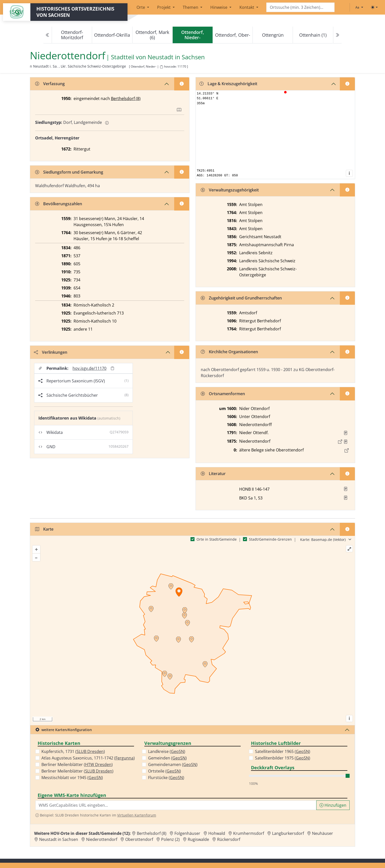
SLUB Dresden (90, 751)
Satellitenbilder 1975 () (283, 758)
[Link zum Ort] (347, 450)
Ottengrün (273, 35)
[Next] (337, 35)
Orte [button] (141, 7)
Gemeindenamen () (173, 764)
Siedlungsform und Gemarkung (69, 172)
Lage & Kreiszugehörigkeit (228, 84)
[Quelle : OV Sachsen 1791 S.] (346, 433)
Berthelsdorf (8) (126, 98)
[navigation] (192, 35)
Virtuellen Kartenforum (137, 815)
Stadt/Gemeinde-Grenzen (270, 539)
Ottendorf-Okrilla (112, 35)
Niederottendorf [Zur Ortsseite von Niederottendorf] (102, 839)
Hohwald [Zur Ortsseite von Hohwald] (217, 833)
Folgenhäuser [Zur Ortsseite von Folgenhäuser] (187, 833)
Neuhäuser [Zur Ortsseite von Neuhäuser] (323, 833)
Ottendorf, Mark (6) (152, 35)
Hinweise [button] (219, 7)
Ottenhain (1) (313, 35)
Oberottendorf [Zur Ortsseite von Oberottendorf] (139, 839)
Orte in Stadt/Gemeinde (217, 539)
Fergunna (124, 758)
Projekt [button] (164, 7)
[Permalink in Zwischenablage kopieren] (112, 368)
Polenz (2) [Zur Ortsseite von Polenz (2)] (170, 839)
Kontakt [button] (247, 7)
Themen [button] (191, 7)
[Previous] (48, 35)
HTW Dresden (98, 764)
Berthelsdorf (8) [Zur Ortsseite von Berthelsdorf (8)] (152, 833)
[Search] (300, 7)
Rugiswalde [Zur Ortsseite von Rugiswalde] (198, 839)
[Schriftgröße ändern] (359, 7)
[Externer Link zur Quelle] (340, 442)
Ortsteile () (165, 771)
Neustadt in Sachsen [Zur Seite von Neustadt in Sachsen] (176, 57)
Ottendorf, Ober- (233, 35)
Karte (44, 529)
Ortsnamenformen (223, 394)
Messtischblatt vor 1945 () (72, 778)
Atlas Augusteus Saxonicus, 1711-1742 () (88, 758)
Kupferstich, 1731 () (73, 751)
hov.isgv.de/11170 (89, 368)
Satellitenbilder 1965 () (283, 751)
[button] (346, 433)
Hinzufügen (333, 805)
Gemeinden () (167, 758)
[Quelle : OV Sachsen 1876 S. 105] (346, 442)
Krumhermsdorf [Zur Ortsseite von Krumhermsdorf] (249, 833)
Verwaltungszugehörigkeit (230, 190)
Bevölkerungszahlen (59, 204)
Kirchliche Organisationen (229, 352)
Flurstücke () (166, 778)
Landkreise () (167, 751)
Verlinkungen (51, 352)
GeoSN (95, 778)
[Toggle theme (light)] (374, 7)
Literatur (213, 474)
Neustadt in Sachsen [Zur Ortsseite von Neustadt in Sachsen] (59, 839)
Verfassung (50, 84)
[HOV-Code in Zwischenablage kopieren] (161, 67)
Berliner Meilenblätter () (77, 764)
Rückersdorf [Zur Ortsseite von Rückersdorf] (229, 839)
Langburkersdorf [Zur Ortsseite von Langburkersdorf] (288, 833)
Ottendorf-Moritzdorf (72, 35)
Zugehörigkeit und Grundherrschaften (241, 298)
